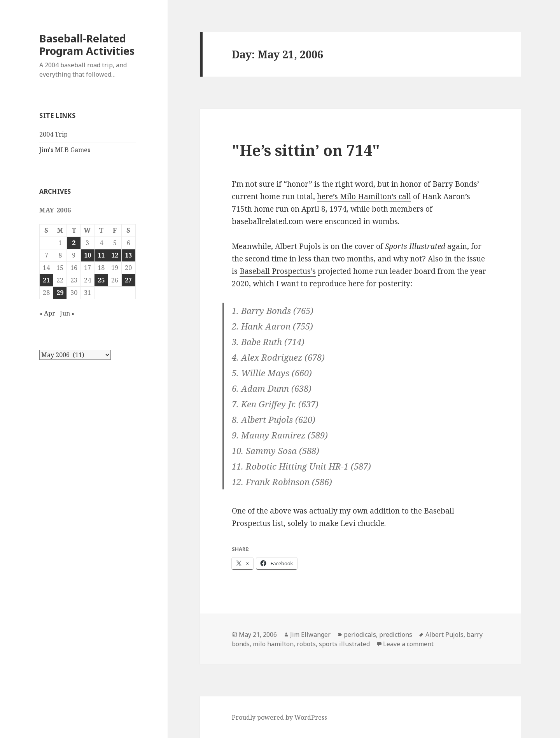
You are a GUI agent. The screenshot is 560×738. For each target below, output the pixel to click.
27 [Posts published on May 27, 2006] (128, 280)
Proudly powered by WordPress (279, 717)
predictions (396, 635)
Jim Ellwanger (310, 635)
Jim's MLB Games (65, 150)
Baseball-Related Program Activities (87, 45)
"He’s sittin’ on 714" (306, 150)
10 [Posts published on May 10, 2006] (87, 255)
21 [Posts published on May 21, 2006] (46, 280)
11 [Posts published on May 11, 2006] (101, 255)
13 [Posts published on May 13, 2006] (128, 255)
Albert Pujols (444, 635)
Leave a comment (408, 644)
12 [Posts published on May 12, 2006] (115, 255)
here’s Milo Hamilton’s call (364, 196)
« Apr (47, 313)
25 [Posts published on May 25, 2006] (101, 280)
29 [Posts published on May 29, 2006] (60, 293)
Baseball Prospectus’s (278, 271)
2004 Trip (53, 134)
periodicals (360, 635)
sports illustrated (344, 644)
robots (306, 644)
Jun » (67, 313)
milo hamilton (273, 644)
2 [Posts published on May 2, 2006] (74, 243)
